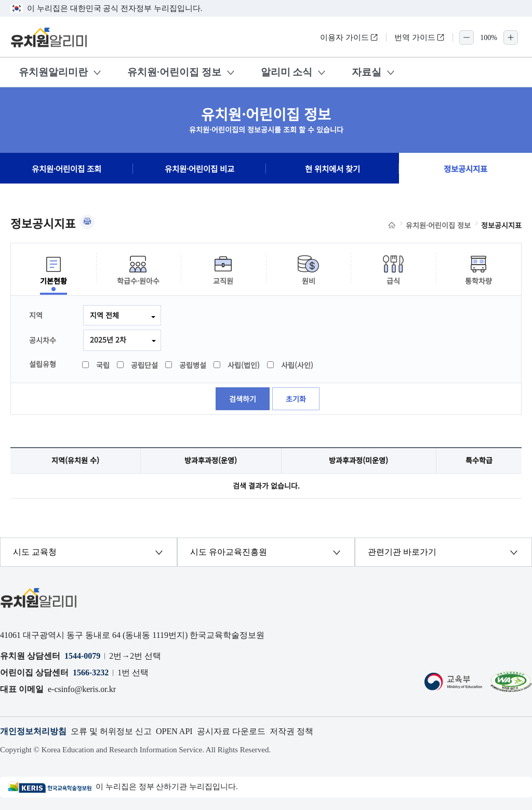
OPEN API (174, 731)
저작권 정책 (291, 731)
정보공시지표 (465, 168)
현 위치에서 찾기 (332, 168)
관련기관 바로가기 (402, 552)
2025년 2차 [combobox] (108, 339)
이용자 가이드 (349, 37)
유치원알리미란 (53, 72)
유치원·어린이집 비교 (199, 168)
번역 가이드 (420, 37)
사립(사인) (291, 365)
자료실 (367, 72)
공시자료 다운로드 (231, 731)
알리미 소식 (287, 72)
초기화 (296, 399)
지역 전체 (104, 315)
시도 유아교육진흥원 (229, 552)
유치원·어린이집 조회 (66, 168)
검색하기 (243, 399)
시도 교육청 (35, 552)
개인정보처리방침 (33, 731)
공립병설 (186, 365)
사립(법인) (237, 365)
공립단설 (138, 365)
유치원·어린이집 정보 (174, 72)
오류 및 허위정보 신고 (111, 731)
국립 (96, 365)
